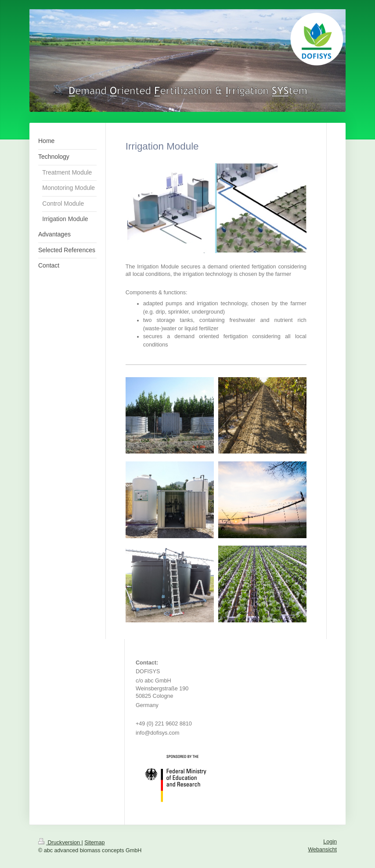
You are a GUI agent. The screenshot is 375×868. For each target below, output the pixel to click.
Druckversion (60, 843)
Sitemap (94, 843)
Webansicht (322, 850)
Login (330, 842)
